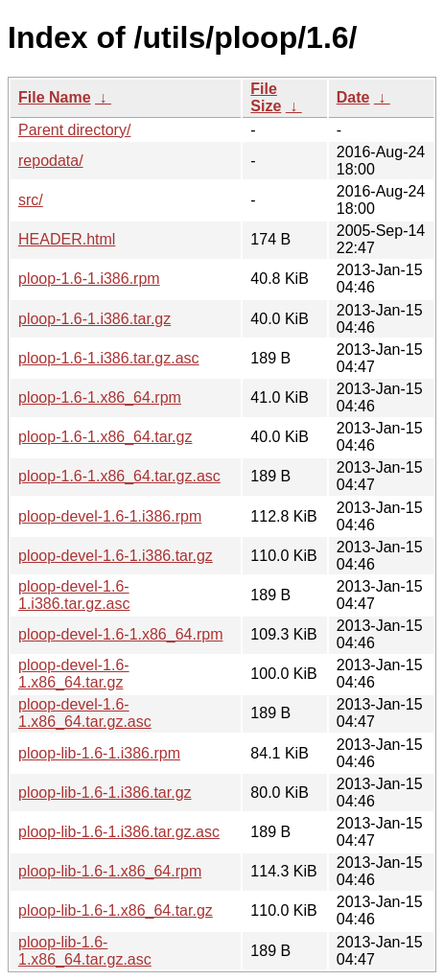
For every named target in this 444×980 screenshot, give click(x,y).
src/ (31, 200)
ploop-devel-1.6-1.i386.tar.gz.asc (74, 595)
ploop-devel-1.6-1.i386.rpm (110, 516)
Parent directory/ (74, 130)
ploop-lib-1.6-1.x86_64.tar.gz (116, 910)
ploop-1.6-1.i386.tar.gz (94, 319)
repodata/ (51, 161)
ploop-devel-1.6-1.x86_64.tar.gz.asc (85, 713)
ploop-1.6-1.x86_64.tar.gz (105, 437)
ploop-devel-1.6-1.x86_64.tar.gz (74, 674)
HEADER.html (67, 239)
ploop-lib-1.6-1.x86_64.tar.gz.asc (85, 951)
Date (353, 97)
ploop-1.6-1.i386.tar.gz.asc (109, 358)
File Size (266, 97)
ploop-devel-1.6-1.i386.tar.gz (116, 556)
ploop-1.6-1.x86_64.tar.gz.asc (119, 476)
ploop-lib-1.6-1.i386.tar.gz (105, 793)
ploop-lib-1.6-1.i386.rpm (99, 753)
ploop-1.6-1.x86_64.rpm (100, 397)
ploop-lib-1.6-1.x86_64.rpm (110, 871)
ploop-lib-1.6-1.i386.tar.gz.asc (119, 832)
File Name (55, 97)
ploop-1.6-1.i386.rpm (89, 279)
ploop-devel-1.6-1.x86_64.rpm (120, 634)
